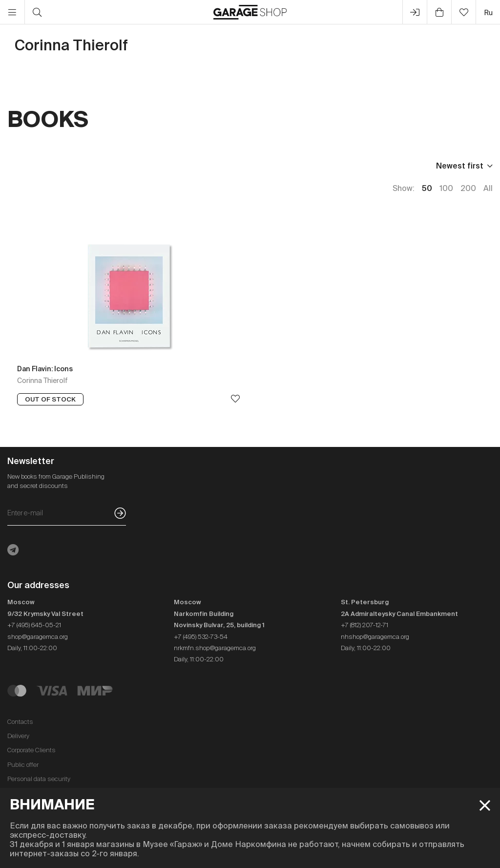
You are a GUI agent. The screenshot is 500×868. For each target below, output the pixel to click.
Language (125, 166)
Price (17, 166)
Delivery (18, 736)
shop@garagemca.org (38, 637)
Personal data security (39, 779)
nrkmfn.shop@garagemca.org (215, 648)
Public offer (23, 765)
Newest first (460, 166)
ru (488, 12)
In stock (182, 166)
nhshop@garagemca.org (375, 637)
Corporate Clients (31, 750)
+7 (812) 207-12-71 (365, 625)
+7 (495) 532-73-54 (201, 637)
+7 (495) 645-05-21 (34, 625)
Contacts (20, 722)
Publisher (67, 166)
